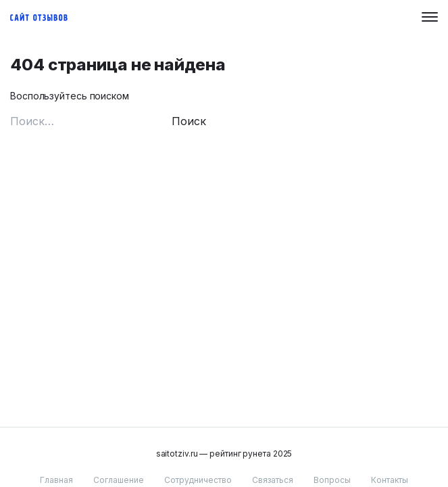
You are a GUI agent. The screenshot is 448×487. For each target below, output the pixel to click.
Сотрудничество (198, 480)
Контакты (390, 480)
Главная (56, 480)
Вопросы (332, 480)
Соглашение (119, 480)
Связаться (273, 480)
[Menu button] (430, 17)
